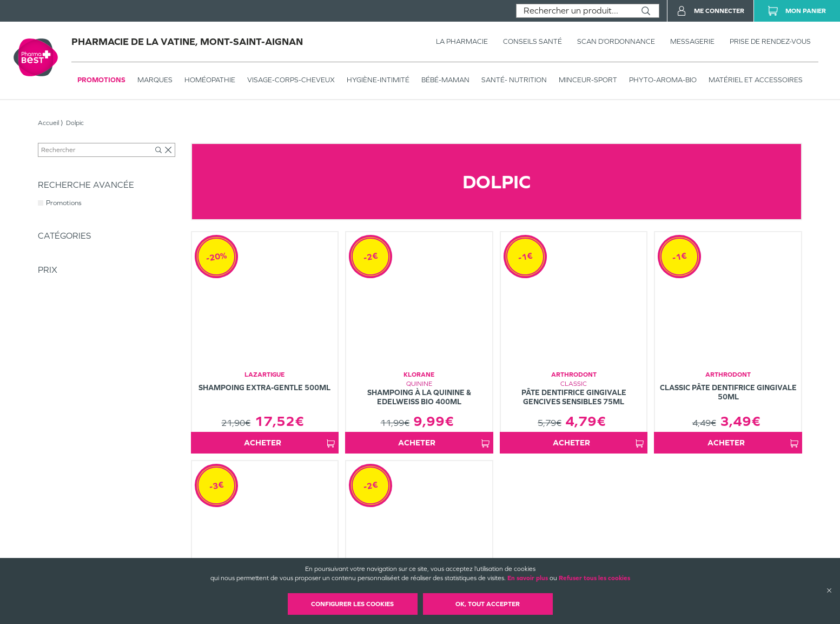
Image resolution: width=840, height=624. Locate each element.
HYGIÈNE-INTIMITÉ (378, 80)
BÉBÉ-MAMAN (445, 80)
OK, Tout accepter (488, 604)
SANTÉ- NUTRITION (514, 80)
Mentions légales (498, 548)
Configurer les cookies (352, 604)
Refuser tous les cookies (594, 578)
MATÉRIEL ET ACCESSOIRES (756, 80)
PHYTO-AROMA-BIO (663, 80)
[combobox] (575, 11)
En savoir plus (528, 578)
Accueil (48, 123)
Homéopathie (210, 80)
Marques (155, 80)
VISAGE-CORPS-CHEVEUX (291, 80)
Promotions (101, 80)
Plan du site (491, 557)
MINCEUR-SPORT (588, 80)
